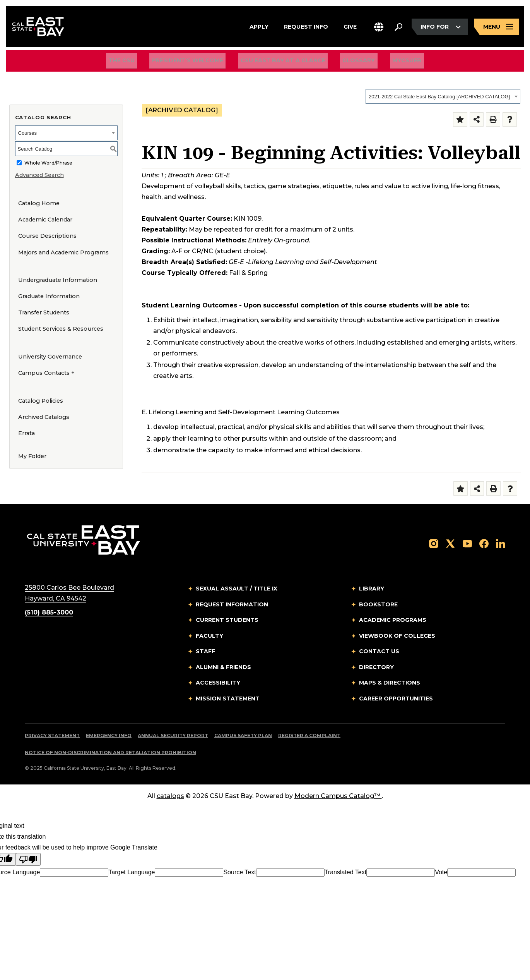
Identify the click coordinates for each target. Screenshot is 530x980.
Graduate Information (49, 296)
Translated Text (346, 872)
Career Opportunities (396, 699)
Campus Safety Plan (243, 735)
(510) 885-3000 (49, 612)
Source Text (239, 872)
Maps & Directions (390, 683)
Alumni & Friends (223, 667)
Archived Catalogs (44, 417)
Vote (441, 872)
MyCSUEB (397, 62)
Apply (259, 27)
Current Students (227, 620)
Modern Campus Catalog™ (338, 796)
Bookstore (378, 604)
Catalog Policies (41, 401)
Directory (376, 667)
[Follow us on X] (450, 543)
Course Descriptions (47, 236)
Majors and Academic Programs (63, 252)
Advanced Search (39, 175)
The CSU (132, 62)
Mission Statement (228, 699)
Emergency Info (109, 735)
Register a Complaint (309, 735)
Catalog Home (39, 203)
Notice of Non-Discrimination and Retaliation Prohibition (110, 753)
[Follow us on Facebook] (484, 543)
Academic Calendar (45, 220)
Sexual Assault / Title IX (237, 589)
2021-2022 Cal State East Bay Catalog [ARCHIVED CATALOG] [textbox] (439, 97)
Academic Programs (393, 620)
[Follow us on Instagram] (434, 543)
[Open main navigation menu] (497, 28)
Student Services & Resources (61, 329)
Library (372, 589)
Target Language (132, 872)
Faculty (209, 636)
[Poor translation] (28, 859)
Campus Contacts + (46, 373)
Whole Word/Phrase (48, 163)
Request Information (232, 604)
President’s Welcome (193, 62)
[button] (379, 28)
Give (350, 27)
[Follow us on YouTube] (467, 543)
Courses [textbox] (27, 133)
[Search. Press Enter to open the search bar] (398, 28)
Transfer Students (44, 312)
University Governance (50, 357)
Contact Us (379, 651)
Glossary (354, 62)
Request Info (306, 27)
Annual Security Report (173, 735)
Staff (205, 651)
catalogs (170, 796)
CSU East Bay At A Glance (283, 62)
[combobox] (443, 96)
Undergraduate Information (58, 280)
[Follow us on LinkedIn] (501, 543)
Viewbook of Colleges (397, 636)
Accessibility (218, 683)
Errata (27, 433)
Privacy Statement (52, 735)
